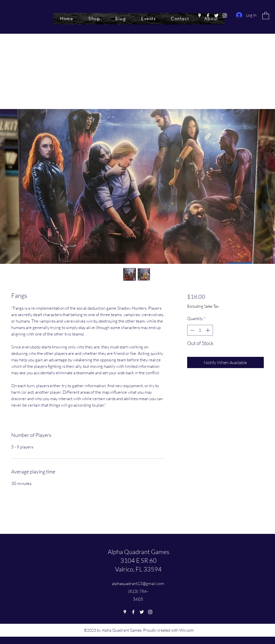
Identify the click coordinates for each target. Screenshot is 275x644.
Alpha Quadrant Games (138, 552)
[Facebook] (208, 15)
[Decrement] (192, 330)
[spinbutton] (200, 330)
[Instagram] (225, 15)
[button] (266, 15)
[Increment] (208, 330)
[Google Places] (200, 15)
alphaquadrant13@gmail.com (138, 583)
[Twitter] (216, 15)
